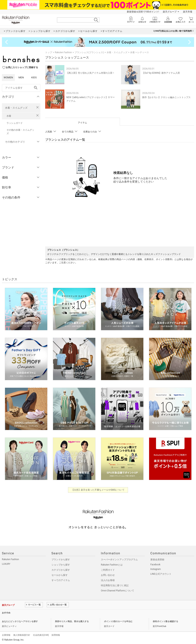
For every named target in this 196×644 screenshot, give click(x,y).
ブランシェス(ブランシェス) (89, 52)
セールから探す (60, 575)
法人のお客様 (108, 580)
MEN (21, 77)
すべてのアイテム (61, 580)
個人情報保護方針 (22, 635)
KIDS (34, 77)
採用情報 (56, 635)
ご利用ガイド (108, 570)
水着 (9, 116)
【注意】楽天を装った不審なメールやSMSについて (98, 490)
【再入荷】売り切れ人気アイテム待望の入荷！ (91, 73)
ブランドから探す (61, 560)
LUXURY (6, 564)
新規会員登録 (157, 560)
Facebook (155, 565)
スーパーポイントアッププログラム (119, 560)
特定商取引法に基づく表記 (115, 585)
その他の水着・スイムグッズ (20, 132)
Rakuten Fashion (63, 52)
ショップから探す (61, 565)
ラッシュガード (15, 123)
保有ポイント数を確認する (165, 621)
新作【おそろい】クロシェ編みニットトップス (166, 97)
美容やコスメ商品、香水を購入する (72, 621)
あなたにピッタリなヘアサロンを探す (20, 621)
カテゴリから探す (61, 570)
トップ (49, 52)
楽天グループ (170, 12)
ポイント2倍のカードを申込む (118, 621)
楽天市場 (188, 12)
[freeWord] (21, 88)
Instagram (156, 569)
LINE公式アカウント (161, 574)
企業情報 (6, 635)
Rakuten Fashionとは (112, 565)
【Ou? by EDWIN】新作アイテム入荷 (161, 73)
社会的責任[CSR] (41, 635)
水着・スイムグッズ (16, 108)
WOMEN (8, 77)
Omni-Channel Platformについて (118, 591)
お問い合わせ (108, 575)
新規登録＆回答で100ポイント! (143, 12)
